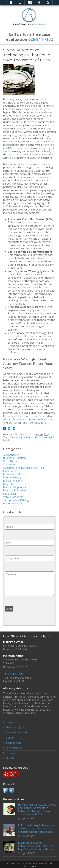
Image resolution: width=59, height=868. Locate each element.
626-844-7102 (41, 39)
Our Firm (11, 738)
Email (30, 3)
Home (9, 722)
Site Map (11, 758)
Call (20, 3)
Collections (10, 464)
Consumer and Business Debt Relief (24, 468)
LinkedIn (12, 790)
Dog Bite (8, 484)
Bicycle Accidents (13, 481)
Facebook (6, 790)
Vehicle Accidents (13, 497)
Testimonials (13, 743)
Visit (39, 3)
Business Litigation (14, 458)
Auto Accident (11, 455)
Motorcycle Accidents (15, 490)
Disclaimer (12, 753)
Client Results (14, 748)
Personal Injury (17, 437)
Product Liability (35, 437)
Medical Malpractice (15, 487)
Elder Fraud (10, 471)
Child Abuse (10, 461)
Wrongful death (13, 503)
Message (29, 584)
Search (48, 3)
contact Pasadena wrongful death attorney (28, 419)
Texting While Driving (16, 500)
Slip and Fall (10, 494)
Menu (11, 3)
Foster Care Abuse (14, 474)
